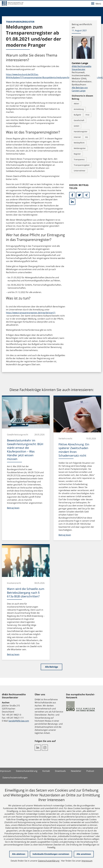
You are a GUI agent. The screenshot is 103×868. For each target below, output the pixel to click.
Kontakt (46, 771)
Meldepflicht (79, 143)
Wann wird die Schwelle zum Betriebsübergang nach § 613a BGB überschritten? (26, 592)
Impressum (5, 771)
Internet (77, 137)
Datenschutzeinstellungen (15, 778)
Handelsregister (81, 132)
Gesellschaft (79, 120)
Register (77, 154)
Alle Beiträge (51, 667)
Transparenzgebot (82, 165)
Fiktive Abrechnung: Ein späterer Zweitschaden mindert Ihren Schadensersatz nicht (74, 450)
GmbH (76, 126)
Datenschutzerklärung (27, 771)
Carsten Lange (80, 63)
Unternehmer (80, 171)
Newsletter (76, 771)
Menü (96, 4)
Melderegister (80, 148)
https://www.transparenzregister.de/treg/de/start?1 (31, 313)
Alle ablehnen (19, 854)
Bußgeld (77, 115)
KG (87, 137)
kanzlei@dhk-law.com (19, 721)
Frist (87, 115)
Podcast (90, 771)
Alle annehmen (84, 854)
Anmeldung (79, 109)
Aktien (76, 104)
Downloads (60, 771)
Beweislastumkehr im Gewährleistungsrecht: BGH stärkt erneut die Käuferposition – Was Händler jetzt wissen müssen (25, 450)
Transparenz (79, 159)
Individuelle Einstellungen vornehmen (51, 854)
